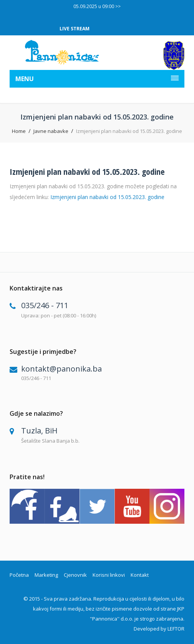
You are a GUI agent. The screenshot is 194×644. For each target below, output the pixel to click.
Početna (19, 575)
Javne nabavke (51, 131)
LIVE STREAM (75, 29)
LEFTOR (176, 629)
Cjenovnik (75, 575)
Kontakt (140, 575)
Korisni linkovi (109, 575)
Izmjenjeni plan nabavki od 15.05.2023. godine (87, 171)
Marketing (46, 575)
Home (19, 131)
